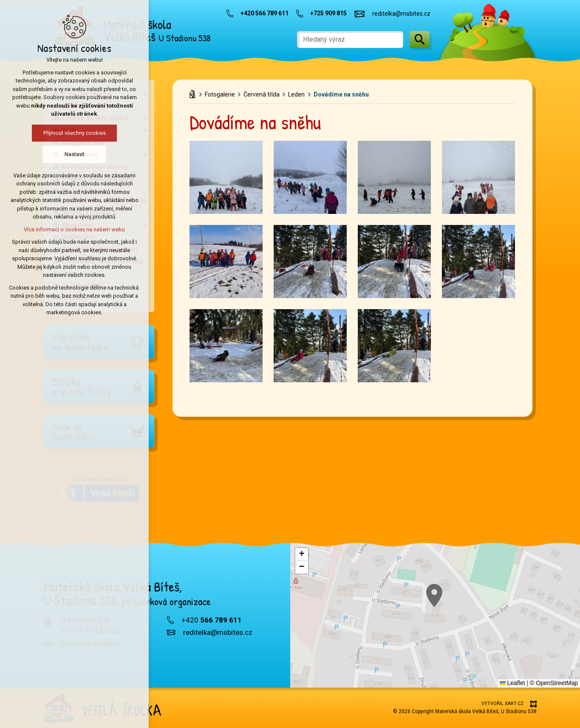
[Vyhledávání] (420, 40)
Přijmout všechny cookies (73, 133)
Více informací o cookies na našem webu (73, 229)
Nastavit (73, 154)
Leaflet (512, 683)
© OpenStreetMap (554, 683)
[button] (302, 555)
